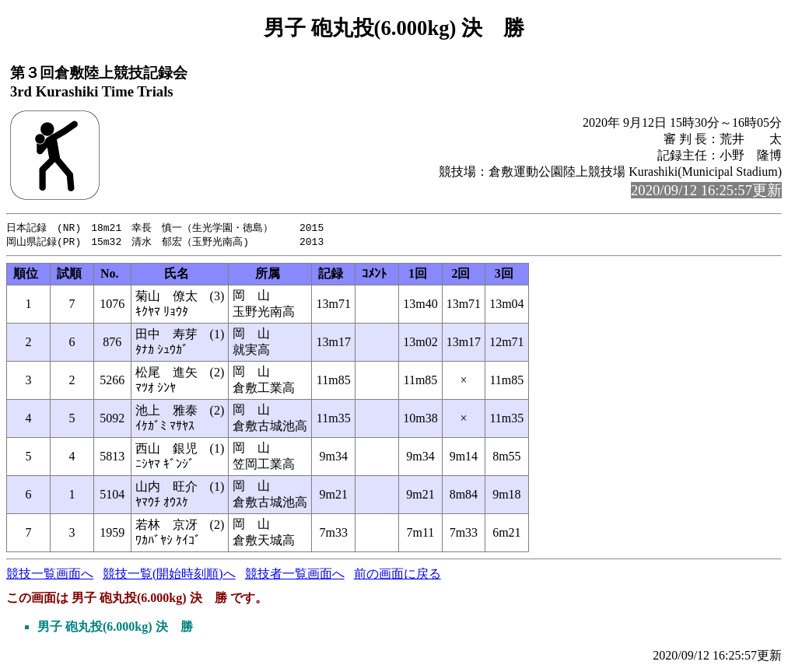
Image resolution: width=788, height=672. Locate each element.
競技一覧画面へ (50, 575)
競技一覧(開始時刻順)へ (169, 575)
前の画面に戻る (398, 575)
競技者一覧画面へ (295, 575)
